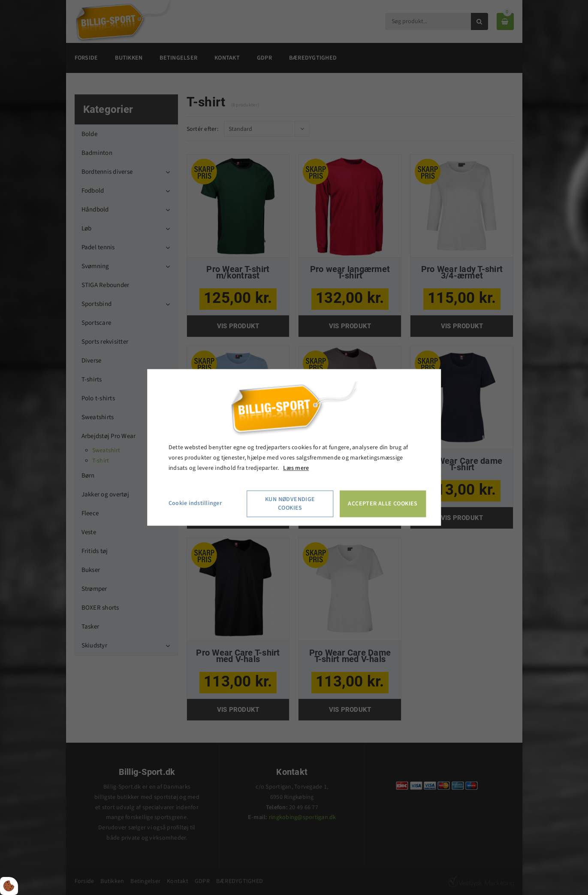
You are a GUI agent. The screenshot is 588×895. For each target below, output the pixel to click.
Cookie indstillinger (195, 504)
